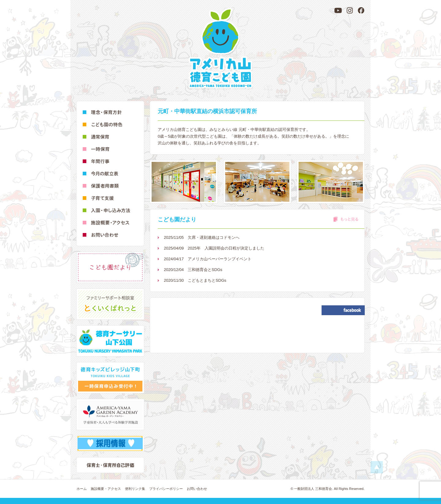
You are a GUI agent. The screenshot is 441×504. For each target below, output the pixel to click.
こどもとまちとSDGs (195, 280)
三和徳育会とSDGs (193, 270)
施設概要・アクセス (106, 489)
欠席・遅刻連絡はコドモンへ (202, 237)
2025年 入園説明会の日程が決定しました (214, 248)
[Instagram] (350, 10)
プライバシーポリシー (166, 489)
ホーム (82, 489)
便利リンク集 (135, 489)
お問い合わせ (197, 489)
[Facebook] (361, 10)
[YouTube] (338, 10)
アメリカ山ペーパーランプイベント (208, 259)
